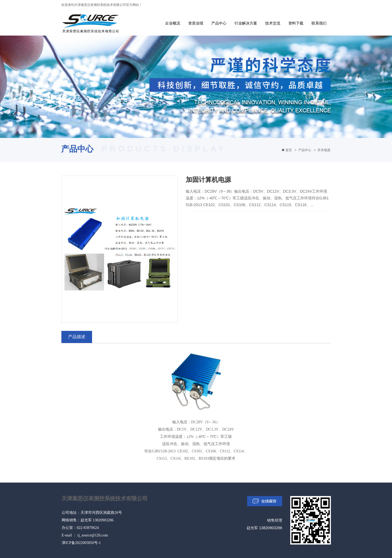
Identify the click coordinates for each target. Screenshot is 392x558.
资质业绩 (196, 23)
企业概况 (173, 23)
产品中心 (219, 23)
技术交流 (273, 23)
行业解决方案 (246, 23)
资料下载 (296, 23)
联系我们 (319, 23)
